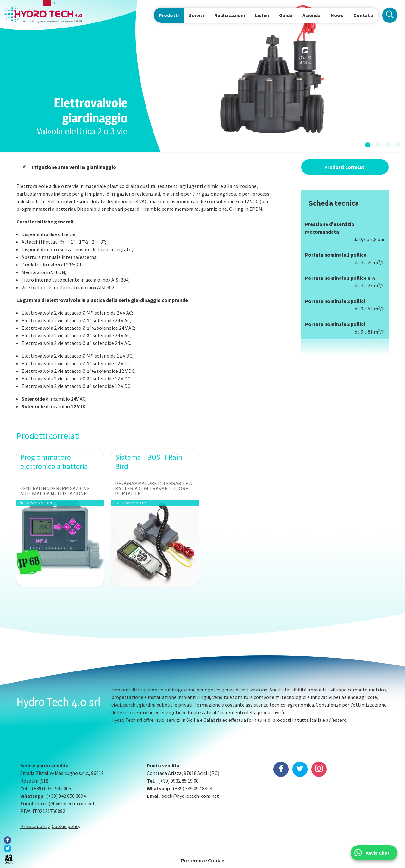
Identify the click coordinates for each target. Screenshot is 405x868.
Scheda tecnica (334, 203)
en (54, 3)
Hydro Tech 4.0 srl (59, 702)
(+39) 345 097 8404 (193, 788)
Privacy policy (35, 826)
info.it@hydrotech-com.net (65, 803)
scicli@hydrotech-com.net (190, 796)
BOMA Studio (9, 859)
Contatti (363, 15)
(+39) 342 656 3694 (66, 796)
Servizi (196, 15)
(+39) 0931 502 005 (51, 788)
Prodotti (169, 15)
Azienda (312, 15)
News (337, 15)
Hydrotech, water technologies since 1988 (43, 14)
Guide (286, 15)
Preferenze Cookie (203, 860)
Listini (262, 15)
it (47, 3)
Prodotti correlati (345, 167)
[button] (368, 145)
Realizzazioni (230, 15)
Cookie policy (66, 826)
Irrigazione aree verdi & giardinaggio (74, 167)
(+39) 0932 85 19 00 (178, 781)
